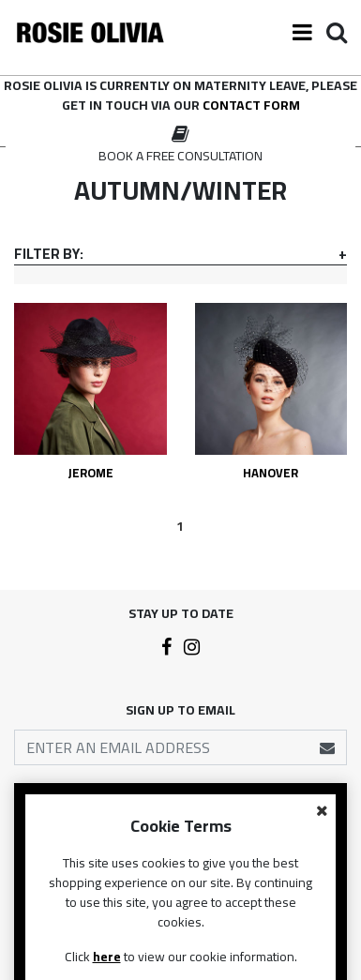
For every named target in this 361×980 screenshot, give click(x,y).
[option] (180, 145)
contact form (251, 105)
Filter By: (49, 254)
